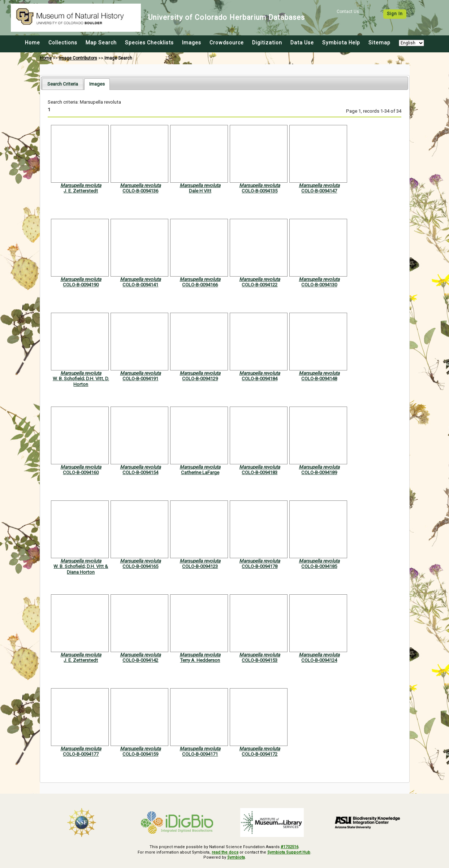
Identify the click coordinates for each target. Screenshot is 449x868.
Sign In (395, 14)
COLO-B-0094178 (260, 566)
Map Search (101, 43)
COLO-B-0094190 (81, 285)
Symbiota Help (341, 43)
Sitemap (379, 43)
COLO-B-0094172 (260, 754)
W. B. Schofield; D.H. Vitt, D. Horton (81, 381)
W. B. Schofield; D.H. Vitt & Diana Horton (81, 569)
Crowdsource (227, 43)
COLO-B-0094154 (140, 472)
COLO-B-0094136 (140, 191)
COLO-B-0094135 (260, 191)
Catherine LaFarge (200, 472)
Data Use (302, 43)
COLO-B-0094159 (140, 754)
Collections (63, 43)
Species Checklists (149, 43)
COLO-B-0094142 (140, 660)
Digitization (267, 43)
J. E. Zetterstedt (81, 191)
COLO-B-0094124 (319, 660)
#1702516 (290, 847)
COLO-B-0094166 (200, 285)
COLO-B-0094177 (81, 754)
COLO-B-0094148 (319, 379)
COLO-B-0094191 (140, 379)
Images (192, 43)
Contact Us (348, 12)
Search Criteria (63, 84)
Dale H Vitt (200, 191)
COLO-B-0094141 (140, 285)
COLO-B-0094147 (319, 191)
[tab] (63, 84)
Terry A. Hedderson (200, 660)
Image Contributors (78, 58)
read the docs (225, 852)
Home (33, 43)
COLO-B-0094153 (260, 660)
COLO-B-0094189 (319, 472)
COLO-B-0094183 (260, 472)
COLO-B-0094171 (200, 754)
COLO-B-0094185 (319, 566)
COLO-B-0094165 (140, 566)
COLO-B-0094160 (81, 472)
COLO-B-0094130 (319, 285)
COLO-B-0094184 (260, 379)
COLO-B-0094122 (260, 285)
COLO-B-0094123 (200, 566)
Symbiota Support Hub (289, 852)
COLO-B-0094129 (200, 379)
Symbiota (236, 857)
